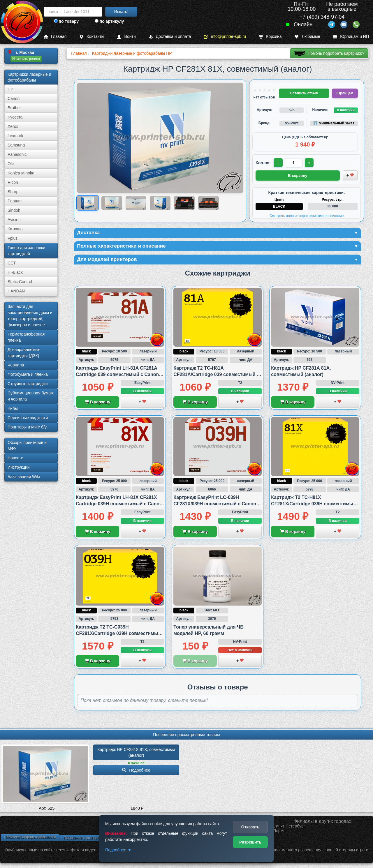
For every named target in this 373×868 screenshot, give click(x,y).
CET (12, 263)
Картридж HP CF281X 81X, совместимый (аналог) (137, 753)
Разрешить (250, 842)
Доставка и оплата (170, 37)
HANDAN (16, 291)
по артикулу (109, 21)
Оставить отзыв (304, 93)
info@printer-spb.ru (225, 37)
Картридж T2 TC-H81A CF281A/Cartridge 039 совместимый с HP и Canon (216, 375)
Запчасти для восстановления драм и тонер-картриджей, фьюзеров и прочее (30, 316)
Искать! (121, 12)
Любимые (307, 37)
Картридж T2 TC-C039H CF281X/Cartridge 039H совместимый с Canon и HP (118, 634)
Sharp (13, 192)
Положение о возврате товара (88, 839)
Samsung (16, 145)
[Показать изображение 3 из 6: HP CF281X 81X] (136, 203)
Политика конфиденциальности (30, 838)
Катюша (15, 229)
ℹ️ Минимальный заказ (334, 123)
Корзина (270, 37)
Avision (14, 220)
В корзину (97, 403)
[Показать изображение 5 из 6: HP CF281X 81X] (184, 203)
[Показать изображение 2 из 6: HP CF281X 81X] (112, 203)
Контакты (92, 37)
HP (10, 89)
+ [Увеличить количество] (310, 163)
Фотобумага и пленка (28, 374)
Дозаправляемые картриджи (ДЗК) (24, 353)
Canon (14, 98)
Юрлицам (345, 93)
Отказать (250, 827)
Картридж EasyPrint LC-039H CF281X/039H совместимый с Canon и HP (217, 505)
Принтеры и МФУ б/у (27, 427)
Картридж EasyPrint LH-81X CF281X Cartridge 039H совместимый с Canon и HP (119, 505)
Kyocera (15, 117)
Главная (55, 37)
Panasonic (17, 154)
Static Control (20, 282)
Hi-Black (15, 272)
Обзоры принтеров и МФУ (27, 446)
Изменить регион (26, 59)
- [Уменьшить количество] (278, 163)
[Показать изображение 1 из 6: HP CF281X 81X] (88, 203)
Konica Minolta (21, 173)
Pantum (15, 201)
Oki (11, 164)
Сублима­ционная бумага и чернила (31, 396)
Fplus (13, 238)
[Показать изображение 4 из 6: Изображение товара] (160, 203)
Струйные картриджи (28, 384)
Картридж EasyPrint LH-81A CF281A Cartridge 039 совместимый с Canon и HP (119, 375)
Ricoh (13, 182)
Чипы (13, 408)
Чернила (16, 365)
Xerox (13, 126)
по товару (66, 21)
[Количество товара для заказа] (294, 163)
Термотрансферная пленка (26, 337)
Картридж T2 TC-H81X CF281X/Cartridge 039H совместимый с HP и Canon (314, 505)
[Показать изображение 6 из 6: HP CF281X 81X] (209, 203)
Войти (126, 37)
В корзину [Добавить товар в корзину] (298, 175)
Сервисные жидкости (28, 418)
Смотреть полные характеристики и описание (307, 215)
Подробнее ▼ (118, 850)
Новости (15, 458)
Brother (14, 108)
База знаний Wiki (24, 477)
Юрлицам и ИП (351, 37)
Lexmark (15, 136)
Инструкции (19, 467)
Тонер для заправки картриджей (26, 251)
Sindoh (14, 210)
